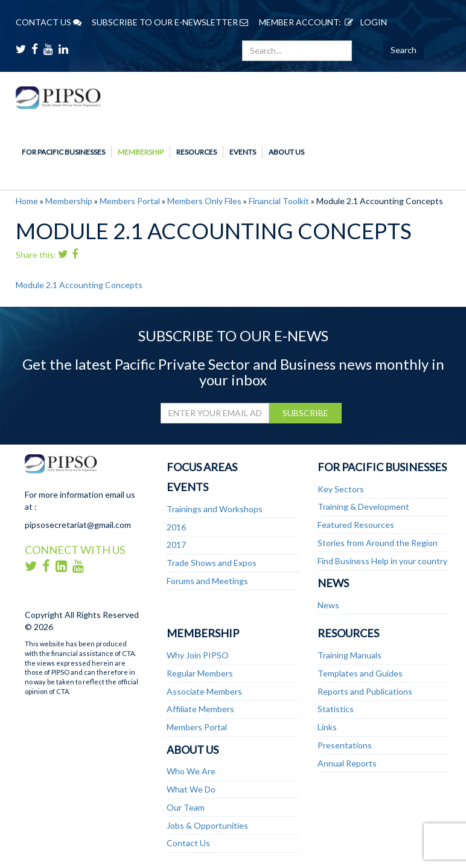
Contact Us (188, 843)
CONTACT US (49, 22)
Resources (196, 152)
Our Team (186, 807)
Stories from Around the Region (378, 543)
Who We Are (191, 771)
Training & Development (363, 506)
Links (327, 727)
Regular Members (200, 673)
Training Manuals (349, 655)
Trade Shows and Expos (212, 563)
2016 (176, 527)
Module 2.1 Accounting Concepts (79, 285)
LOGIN (364, 22)
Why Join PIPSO (198, 655)
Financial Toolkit (279, 201)
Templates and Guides (360, 673)
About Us (286, 152)
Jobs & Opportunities (207, 825)
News (333, 583)
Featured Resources (356, 525)
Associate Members (204, 691)
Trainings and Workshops (215, 509)
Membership (141, 152)
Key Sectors (341, 489)
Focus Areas (202, 467)
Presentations (345, 745)
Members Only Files (204, 201)
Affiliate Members (200, 709)
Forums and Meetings (207, 581)
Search (404, 50)
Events (243, 152)
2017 (176, 545)
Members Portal (130, 201)
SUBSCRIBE (305, 413)
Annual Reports (347, 763)
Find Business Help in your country (382, 561)
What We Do (191, 789)
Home (27, 201)
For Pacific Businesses (63, 152)
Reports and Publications (365, 691)
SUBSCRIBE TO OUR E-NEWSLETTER (170, 22)
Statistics (336, 709)
